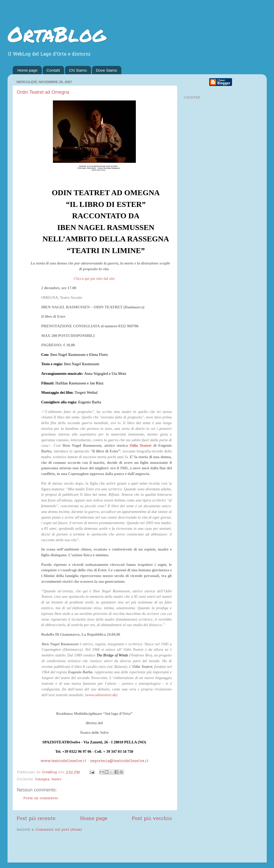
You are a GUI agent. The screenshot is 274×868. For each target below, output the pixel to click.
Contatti (53, 70)
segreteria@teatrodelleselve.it (119, 761)
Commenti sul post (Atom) (59, 830)
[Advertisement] (77, 848)
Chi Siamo (78, 70)
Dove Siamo (107, 70)
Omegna (42, 779)
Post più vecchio (152, 819)
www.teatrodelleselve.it (63, 761)
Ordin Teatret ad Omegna (43, 92)
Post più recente (36, 819)
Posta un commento (41, 798)
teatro (56, 779)
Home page (27, 70)
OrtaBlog (57, 34)
